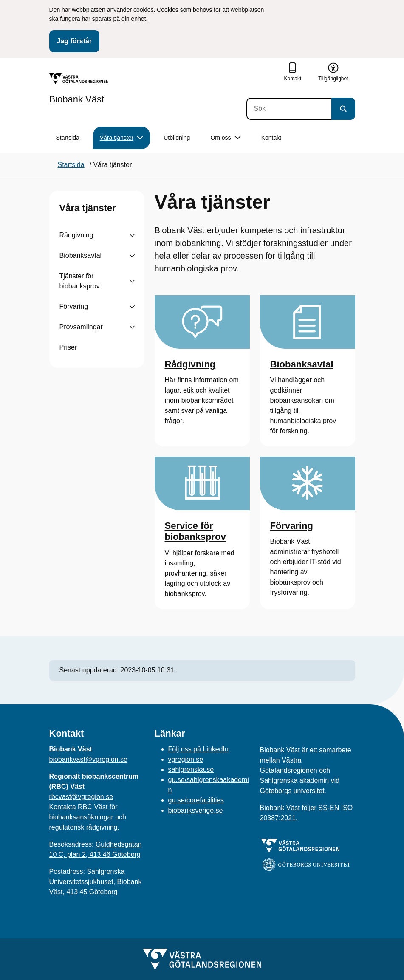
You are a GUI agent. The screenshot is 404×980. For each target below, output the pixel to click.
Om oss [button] (225, 138)
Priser (68, 347)
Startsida (68, 138)
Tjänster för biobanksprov (80, 281)
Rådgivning (76, 235)
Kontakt (271, 138)
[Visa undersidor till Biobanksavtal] (132, 256)
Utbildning (177, 138)
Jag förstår (75, 41)
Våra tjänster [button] (121, 138)
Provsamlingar (81, 327)
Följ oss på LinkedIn (198, 749)
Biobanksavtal (81, 256)
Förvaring (74, 306)
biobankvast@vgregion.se (88, 759)
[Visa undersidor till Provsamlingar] (132, 327)
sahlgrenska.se (191, 770)
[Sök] (289, 109)
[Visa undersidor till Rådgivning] (132, 235)
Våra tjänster (88, 208)
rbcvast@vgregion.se (81, 797)
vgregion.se (186, 759)
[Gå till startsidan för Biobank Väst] (79, 89)
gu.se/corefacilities (196, 800)
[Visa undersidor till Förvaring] (132, 307)
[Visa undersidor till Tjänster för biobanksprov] (132, 281)
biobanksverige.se (196, 810)
